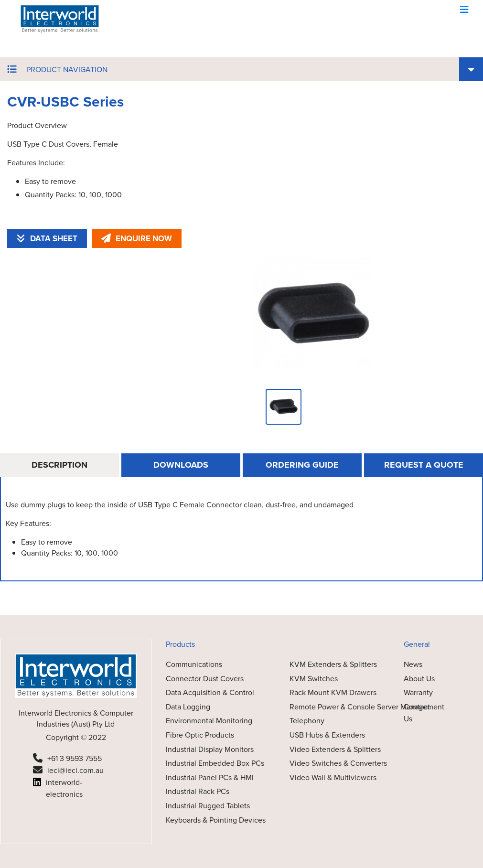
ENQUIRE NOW (137, 239)
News (413, 664)
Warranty (418, 692)
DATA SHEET (47, 239)
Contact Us (417, 713)
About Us (419, 679)
